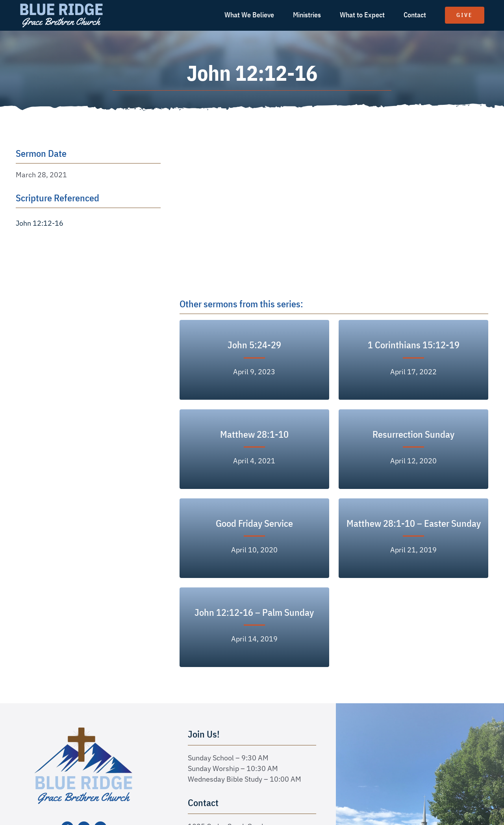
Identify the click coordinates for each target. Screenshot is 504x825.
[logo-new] (84, 730)
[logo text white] (61, 5)
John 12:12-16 (40, 223)
